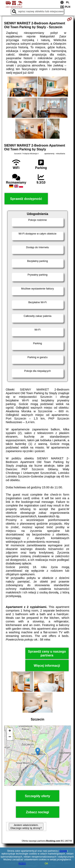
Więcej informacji (47, 666)
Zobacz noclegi (38, 812)
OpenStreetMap (62, 784)
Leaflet (47, 784)
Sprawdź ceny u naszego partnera (47, 653)
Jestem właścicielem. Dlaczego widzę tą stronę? (26, 827)
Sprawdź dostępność (26, 199)
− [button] (10, 737)
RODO (22, 864)
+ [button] (10, 731)
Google (63, 851)
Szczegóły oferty (37, 796)
